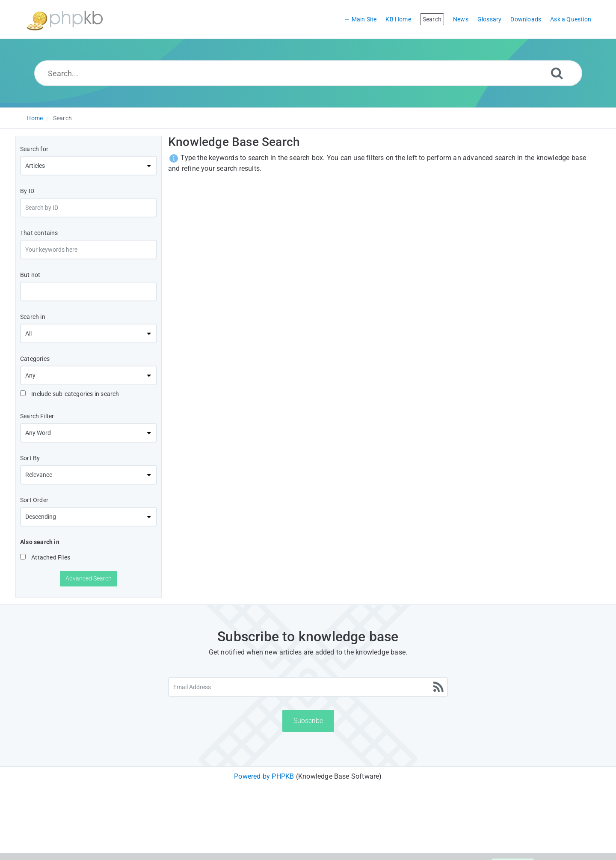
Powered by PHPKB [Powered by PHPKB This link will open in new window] (264, 776)
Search (62, 118)
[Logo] (65, 19)
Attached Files (45, 557)
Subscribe (308, 721)
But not (30, 275)
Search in (33, 317)
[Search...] (308, 73)
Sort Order (34, 500)
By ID (27, 191)
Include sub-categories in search (70, 394)
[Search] (557, 73)
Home (35, 118)
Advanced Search (89, 578)
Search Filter (37, 416)
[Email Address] (308, 687)
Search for (34, 149)
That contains (39, 233)
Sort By (30, 458)
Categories (35, 359)
